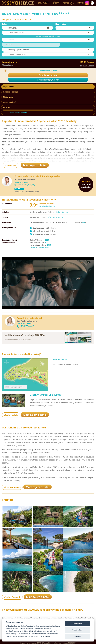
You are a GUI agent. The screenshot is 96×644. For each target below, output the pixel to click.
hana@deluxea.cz (22, 182)
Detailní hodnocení (47, 206)
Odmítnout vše (77, 630)
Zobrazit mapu (62, 212)
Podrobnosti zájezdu (48, 75)
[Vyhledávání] (92, 3)
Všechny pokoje (11, 417)
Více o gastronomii (56, 217)
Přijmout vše (77, 624)
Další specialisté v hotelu (40, 247)
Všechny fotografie (12, 604)
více (83, 222)
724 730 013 (27, 326)
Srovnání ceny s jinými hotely (48, 80)
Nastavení (77, 636)
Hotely (39, 3)
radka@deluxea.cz (24, 323)
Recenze (66, 3)
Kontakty (81, 3)
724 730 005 (26, 185)
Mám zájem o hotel (35, 165)
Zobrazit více (10, 165)
